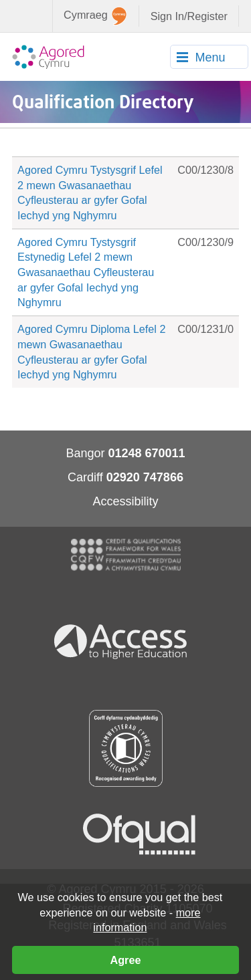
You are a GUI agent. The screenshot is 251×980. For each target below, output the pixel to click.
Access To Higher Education (126, 641)
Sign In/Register (189, 16)
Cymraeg (95, 16)
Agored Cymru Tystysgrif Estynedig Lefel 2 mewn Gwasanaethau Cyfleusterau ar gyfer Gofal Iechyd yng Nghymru (86, 272)
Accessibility (125, 501)
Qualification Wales (126, 748)
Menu (210, 57)
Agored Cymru (48, 57)
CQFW (126, 555)
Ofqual (139, 834)
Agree (126, 960)
